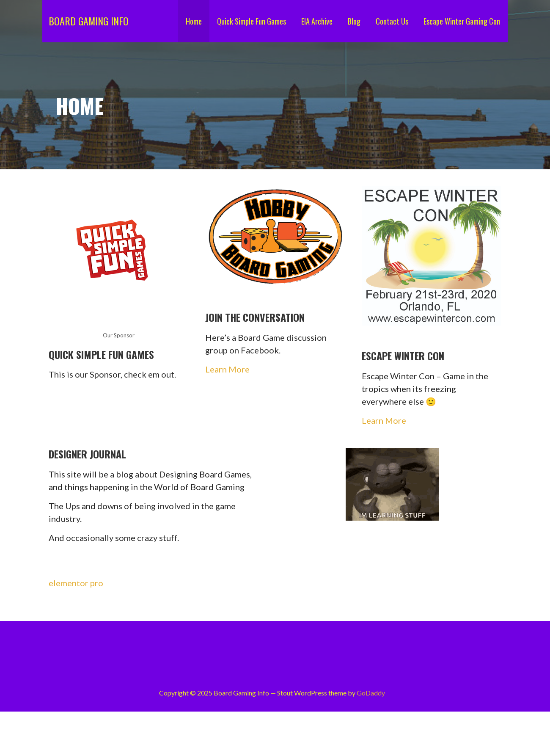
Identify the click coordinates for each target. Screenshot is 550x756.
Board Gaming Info (89, 21)
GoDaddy (371, 693)
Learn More (227, 369)
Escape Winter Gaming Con (462, 21)
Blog (354, 21)
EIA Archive (317, 21)
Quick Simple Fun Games (252, 21)
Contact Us (392, 21)
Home (194, 21)
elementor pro (76, 583)
